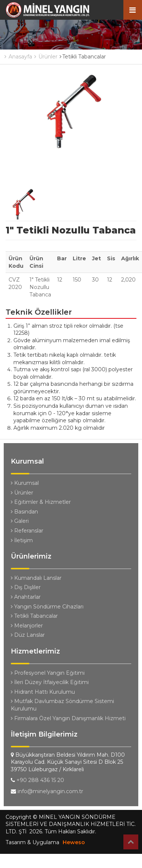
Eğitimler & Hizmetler (41, 502)
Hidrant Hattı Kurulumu (43, 692)
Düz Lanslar (28, 635)
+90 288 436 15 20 (40, 780)
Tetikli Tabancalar (34, 616)
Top (131, 842)
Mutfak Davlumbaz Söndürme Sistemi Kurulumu (62, 705)
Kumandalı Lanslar (36, 578)
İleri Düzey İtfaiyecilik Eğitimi (50, 682)
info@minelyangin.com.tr (50, 791)
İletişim (22, 540)
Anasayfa (18, 57)
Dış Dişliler (26, 587)
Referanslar (27, 531)
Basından (24, 512)
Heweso (74, 842)
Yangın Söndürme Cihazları (47, 607)
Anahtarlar (26, 597)
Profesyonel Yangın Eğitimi (48, 673)
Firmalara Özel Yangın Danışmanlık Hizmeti (68, 718)
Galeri (20, 521)
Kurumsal (25, 483)
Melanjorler (27, 626)
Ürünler (46, 57)
